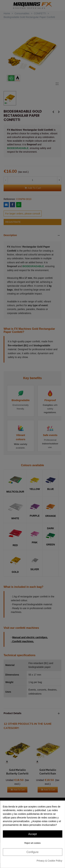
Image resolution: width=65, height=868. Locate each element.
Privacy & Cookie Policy (49, 861)
